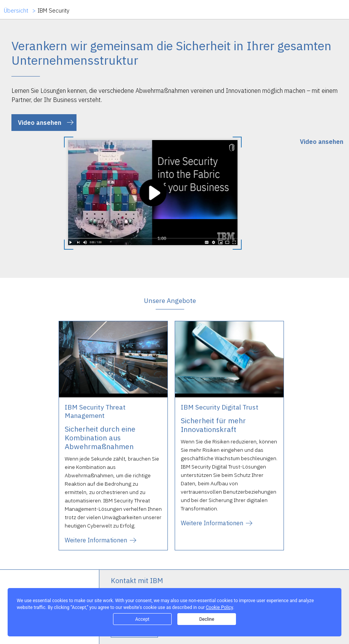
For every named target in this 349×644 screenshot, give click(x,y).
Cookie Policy (219, 607)
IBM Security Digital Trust (220, 407)
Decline (206, 619)
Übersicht (16, 11)
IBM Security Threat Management (95, 411)
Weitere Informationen (96, 540)
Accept (142, 619)
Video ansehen (40, 123)
